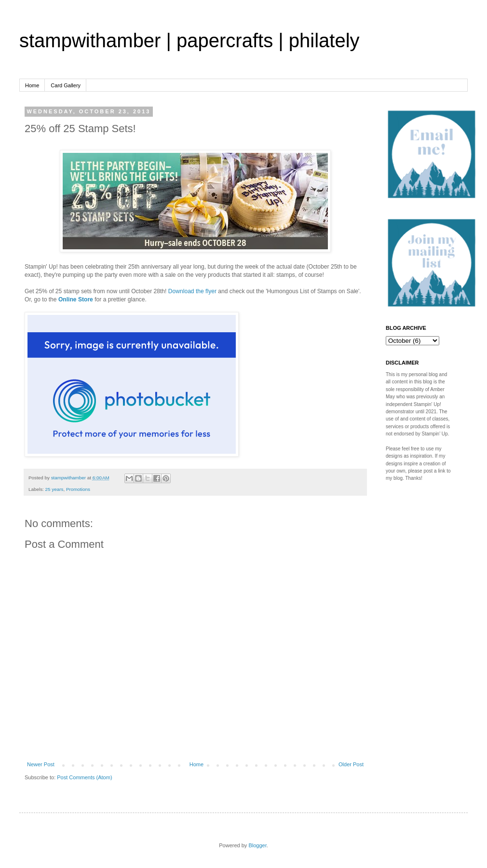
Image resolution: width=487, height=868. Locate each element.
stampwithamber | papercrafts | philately (189, 41)
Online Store (76, 299)
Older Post (351, 764)
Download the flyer (192, 291)
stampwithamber (69, 478)
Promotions (78, 489)
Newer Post (41, 764)
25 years (54, 489)
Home (32, 85)
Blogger (257, 845)
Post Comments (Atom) (84, 777)
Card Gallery (66, 85)
